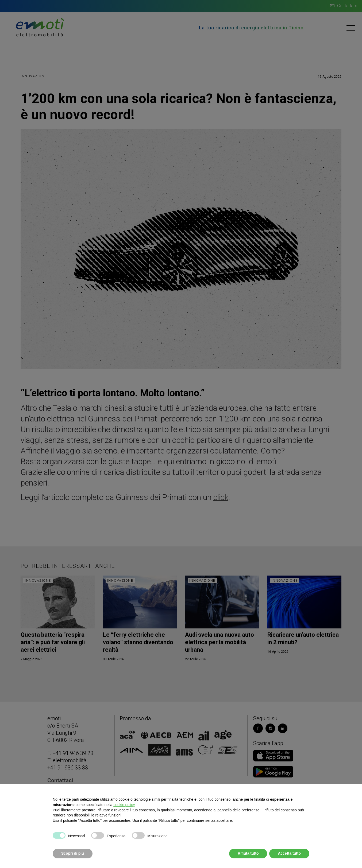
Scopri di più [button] (73, 853)
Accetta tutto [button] (289, 853)
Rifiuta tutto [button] (248, 853)
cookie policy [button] (124, 805)
